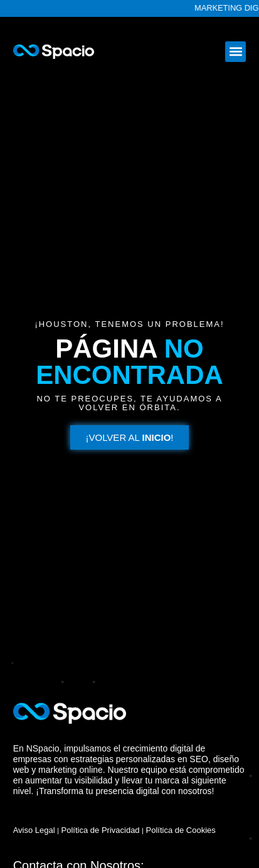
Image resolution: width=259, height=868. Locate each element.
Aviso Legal (34, 830)
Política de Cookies (181, 830)
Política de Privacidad (101, 830)
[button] (235, 52)
